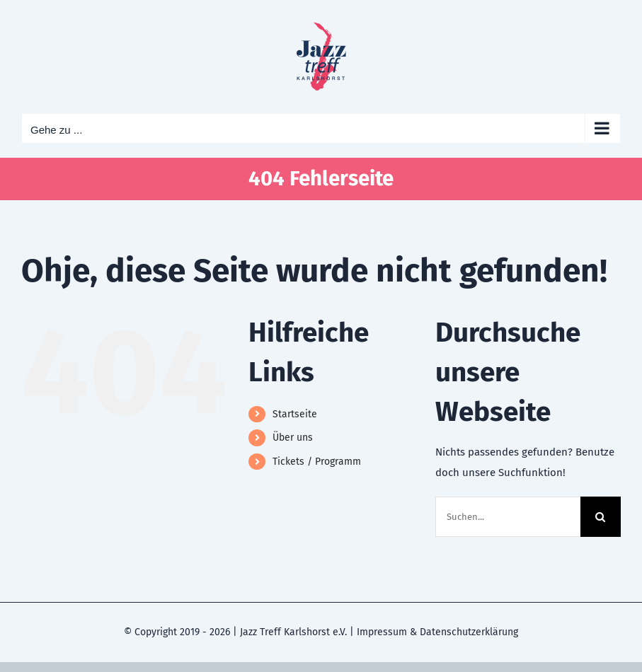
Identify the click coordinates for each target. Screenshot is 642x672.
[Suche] (601, 517)
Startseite (295, 414)
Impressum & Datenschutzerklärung (437, 632)
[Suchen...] (508, 517)
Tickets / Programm (317, 462)
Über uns (293, 438)
